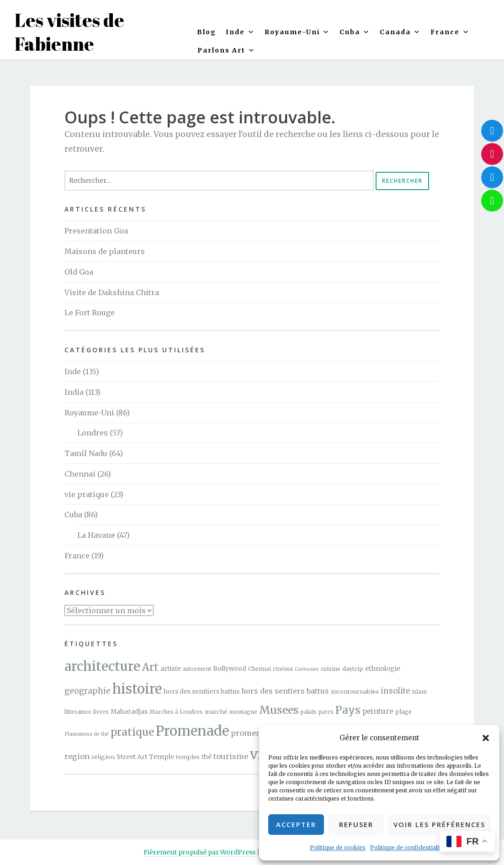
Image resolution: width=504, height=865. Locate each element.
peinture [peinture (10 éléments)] (378, 711)
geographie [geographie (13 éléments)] (88, 691)
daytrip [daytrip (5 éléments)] (353, 669)
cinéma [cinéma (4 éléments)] (283, 669)
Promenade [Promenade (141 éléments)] (192, 731)
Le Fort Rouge (90, 313)
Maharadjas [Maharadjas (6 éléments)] (129, 712)
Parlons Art (226, 50)
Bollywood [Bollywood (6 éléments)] (230, 669)
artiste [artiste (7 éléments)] (171, 669)
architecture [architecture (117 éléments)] (102, 666)
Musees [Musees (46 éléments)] (279, 710)
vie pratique (87, 494)
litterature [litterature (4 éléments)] (78, 712)
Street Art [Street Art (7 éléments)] (132, 757)
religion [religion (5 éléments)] (103, 757)
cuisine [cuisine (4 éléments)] (331, 669)
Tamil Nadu (86, 453)
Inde (73, 371)
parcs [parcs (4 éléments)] (326, 712)
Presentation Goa (96, 231)
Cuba (355, 32)
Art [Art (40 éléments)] (150, 667)
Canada (400, 32)
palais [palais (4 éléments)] (309, 712)
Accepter (296, 824)
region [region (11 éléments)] (77, 756)
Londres (93, 433)
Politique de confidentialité (407, 847)
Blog (207, 32)
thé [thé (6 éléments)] (207, 757)
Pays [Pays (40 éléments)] (348, 710)
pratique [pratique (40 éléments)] (132, 732)
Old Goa (79, 272)
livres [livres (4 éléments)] (101, 712)
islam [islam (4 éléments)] (419, 692)
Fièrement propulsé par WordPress (199, 852)
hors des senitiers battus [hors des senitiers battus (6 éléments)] (202, 692)
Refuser (356, 824)
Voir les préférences (439, 824)
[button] (486, 738)
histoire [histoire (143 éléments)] (137, 689)
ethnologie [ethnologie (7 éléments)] (383, 669)
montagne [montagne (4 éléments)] (243, 712)
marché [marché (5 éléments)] (216, 711)
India (74, 392)
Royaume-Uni (297, 32)
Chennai (80, 474)
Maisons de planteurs (105, 251)
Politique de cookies (338, 847)
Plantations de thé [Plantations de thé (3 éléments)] (87, 734)
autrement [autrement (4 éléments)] (197, 669)
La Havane (96, 535)
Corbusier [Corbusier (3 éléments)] (307, 669)
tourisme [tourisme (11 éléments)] (231, 756)
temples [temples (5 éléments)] (188, 757)
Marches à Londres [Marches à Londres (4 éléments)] (176, 712)
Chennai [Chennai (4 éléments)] (260, 669)
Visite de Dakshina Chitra (112, 292)
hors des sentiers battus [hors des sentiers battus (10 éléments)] (285, 691)
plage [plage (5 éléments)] (403, 711)
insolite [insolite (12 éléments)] (395, 691)
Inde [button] (240, 32)
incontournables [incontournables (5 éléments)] (355, 691)
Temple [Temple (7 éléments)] (162, 757)
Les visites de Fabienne (69, 32)
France (450, 32)
